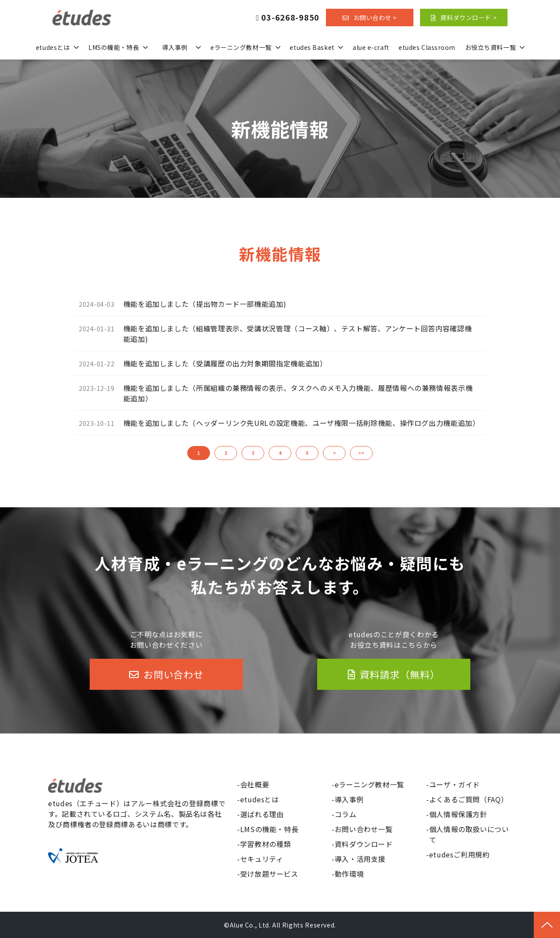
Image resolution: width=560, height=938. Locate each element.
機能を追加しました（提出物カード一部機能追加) (205, 304)
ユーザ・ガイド (455, 784)
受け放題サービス (269, 874)
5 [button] (307, 453)
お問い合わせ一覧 (364, 829)
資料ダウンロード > (468, 18)
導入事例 (175, 47)
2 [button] (226, 453)
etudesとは (53, 47)
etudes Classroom (427, 47)
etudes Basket (312, 47)
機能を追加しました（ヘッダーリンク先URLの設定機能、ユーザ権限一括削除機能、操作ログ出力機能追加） (302, 423)
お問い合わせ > (375, 18)
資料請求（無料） (400, 674)
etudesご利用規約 (460, 854)
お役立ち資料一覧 (490, 47)
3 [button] (253, 453)
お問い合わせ (173, 674)
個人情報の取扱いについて (469, 834)
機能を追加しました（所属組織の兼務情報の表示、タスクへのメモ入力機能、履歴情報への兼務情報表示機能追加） (298, 393)
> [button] (334, 453)
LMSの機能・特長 (114, 47)
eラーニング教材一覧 (241, 47)
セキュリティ (262, 859)
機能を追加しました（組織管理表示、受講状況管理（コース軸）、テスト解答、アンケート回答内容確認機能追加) (298, 334)
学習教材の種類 (266, 844)
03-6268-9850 (290, 18)
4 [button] (280, 453)
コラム (346, 814)
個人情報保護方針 (458, 814)
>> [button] (361, 453)
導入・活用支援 (360, 859)
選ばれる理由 (262, 814)
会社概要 (255, 784)
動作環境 (349, 874)
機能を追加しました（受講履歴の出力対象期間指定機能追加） (225, 363)
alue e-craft (371, 47)
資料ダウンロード (364, 844)
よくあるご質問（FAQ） (469, 799)
